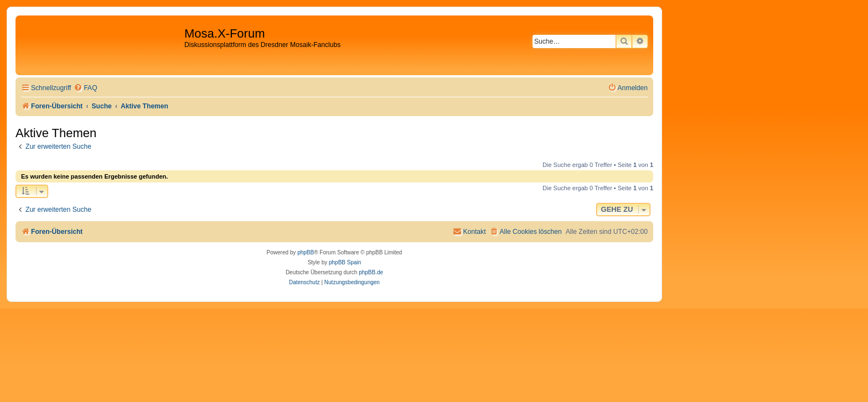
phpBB (306, 252)
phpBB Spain (345, 262)
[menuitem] (85, 88)
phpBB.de (371, 272)
